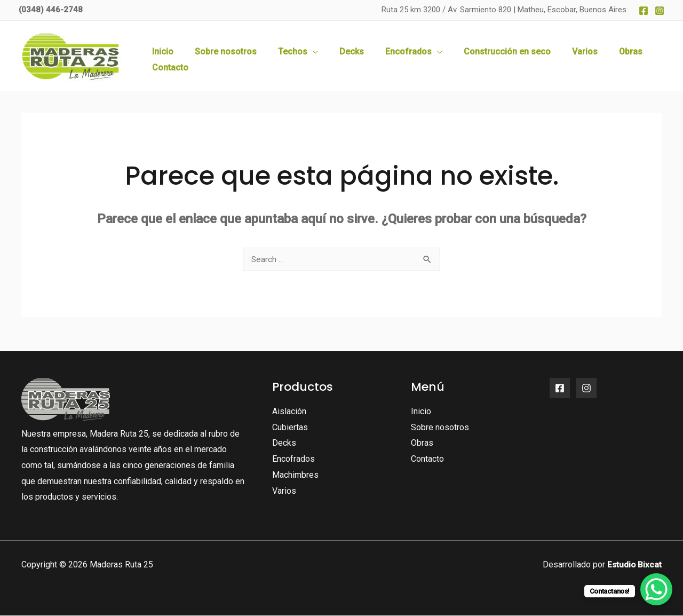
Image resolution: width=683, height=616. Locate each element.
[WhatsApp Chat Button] (656, 589)
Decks (284, 443)
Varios (284, 491)
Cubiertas (290, 428)
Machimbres (295, 475)
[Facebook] (644, 11)
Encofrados (293, 459)
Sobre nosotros (440, 428)
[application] (336, 56)
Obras (422, 443)
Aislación (289, 412)
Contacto (427, 459)
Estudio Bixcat (634, 565)
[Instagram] (660, 11)
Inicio (421, 412)
